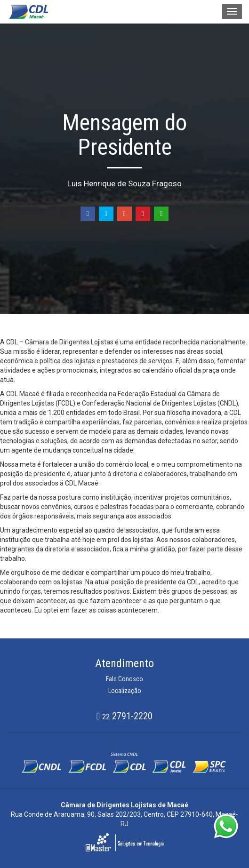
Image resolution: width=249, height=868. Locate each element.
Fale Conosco (124, 679)
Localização (125, 691)
